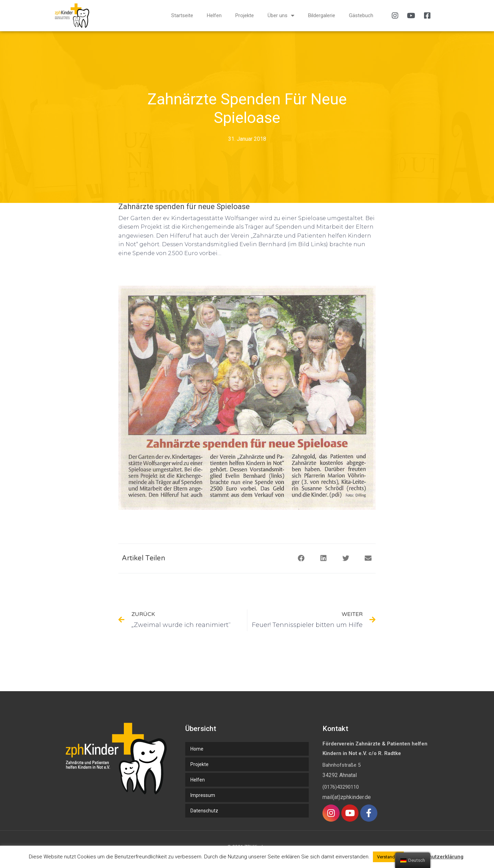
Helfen (214, 15)
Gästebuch (361, 15)
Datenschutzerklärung (436, 857)
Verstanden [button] (388, 857)
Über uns (281, 16)
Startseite (182, 15)
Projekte (245, 15)
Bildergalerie (322, 15)
